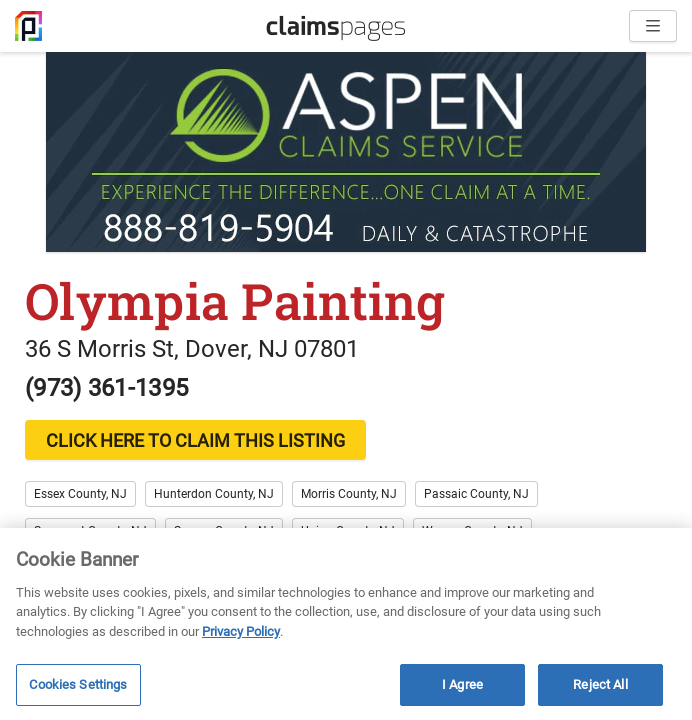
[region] (346, 624)
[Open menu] (653, 26)
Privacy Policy (241, 631)
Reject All (600, 684)
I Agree (462, 684)
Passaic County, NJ (476, 494)
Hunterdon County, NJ (214, 494)
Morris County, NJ (349, 494)
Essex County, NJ (80, 494)
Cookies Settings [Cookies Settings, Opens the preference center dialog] (78, 684)
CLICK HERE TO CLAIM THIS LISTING (195, 440)
